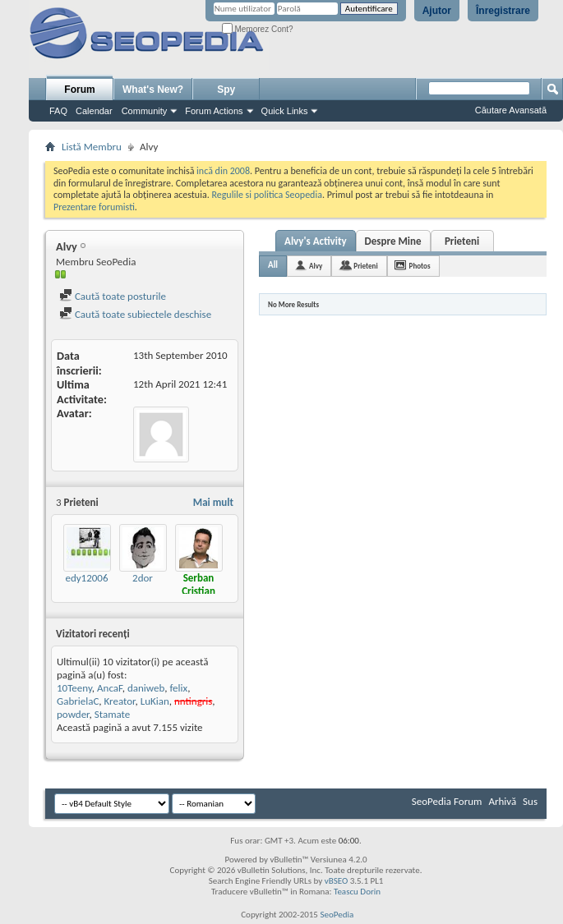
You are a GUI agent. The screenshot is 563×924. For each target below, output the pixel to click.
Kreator (120, 701)
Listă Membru (92, 147)
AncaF (110, 688)
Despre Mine (393, 241)
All (273, 265)
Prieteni (462, 241)
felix (178, 688)
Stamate (113, 714)
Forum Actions (214, 111)
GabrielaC (78, 701)
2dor (143, 578)
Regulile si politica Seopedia (267, 195)
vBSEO (337, 881)
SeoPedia (337, 915)
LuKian (155, 701)
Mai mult (213, 502)
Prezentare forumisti (94, 207)
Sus (530, 801)
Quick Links (285, 111)
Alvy (316, 266)
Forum (79, 90)
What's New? (153, 90)
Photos (420, 266)
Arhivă (502, 801)
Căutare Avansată (511, 110)
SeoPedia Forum (447, 801)
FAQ (58, 111)
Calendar (94, 111)
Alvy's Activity (316, 241)
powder (73, 714)
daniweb (146, 688)
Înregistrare (503, 11)
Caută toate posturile (113, 296)
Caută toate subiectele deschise (135, 314)
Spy (226, 90)
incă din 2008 (223, 171)
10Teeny (74, 688)
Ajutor (437, 11)
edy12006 (86, 578)
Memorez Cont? (258, 29)
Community (145, 111)
